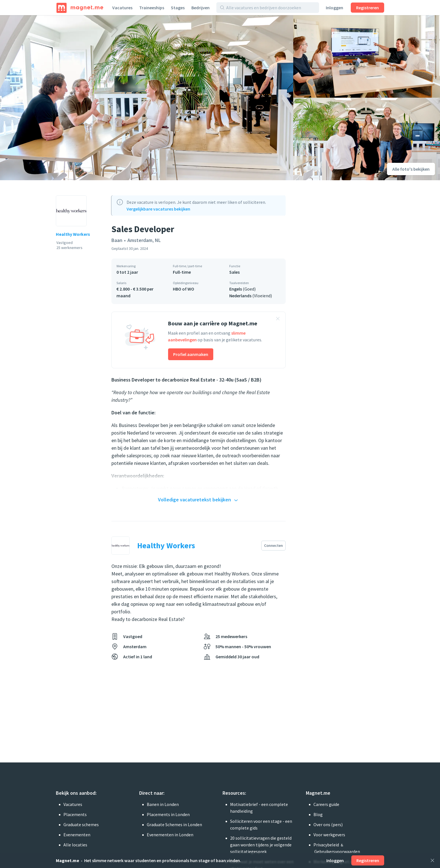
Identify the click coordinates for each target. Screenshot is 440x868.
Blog (318, 814)
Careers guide (326, 804)
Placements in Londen (168, 814)
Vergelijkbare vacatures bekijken (158, 209)
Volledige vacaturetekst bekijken (199, 500)
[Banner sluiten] (278, 319)
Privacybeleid (326, 845)
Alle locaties (75, 845)
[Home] (80, 8)
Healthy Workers (73, 234)
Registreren (367, 8)
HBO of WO (184, 289)
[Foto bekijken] (147, 98)
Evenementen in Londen (170, 835)
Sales (234, 272)
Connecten (273, 545)
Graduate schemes (81, 824)
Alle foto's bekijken (411, 169)
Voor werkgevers (329, 835)
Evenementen (77, 835)
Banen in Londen (163, 804)
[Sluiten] (432, 860)
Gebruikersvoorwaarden (337, 851)
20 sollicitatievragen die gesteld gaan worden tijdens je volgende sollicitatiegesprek (261, 845)
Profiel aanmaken (191, 354)
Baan (117, 240)
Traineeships (152, 8)
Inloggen (334, 8)
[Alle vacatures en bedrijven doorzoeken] (271, 8)
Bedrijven (200, 8)
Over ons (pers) (328, 824)
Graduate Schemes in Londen (174, 824)
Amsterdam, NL (144, 240)
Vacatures (122, 8)
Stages (178, 8)
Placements (75, 814)
